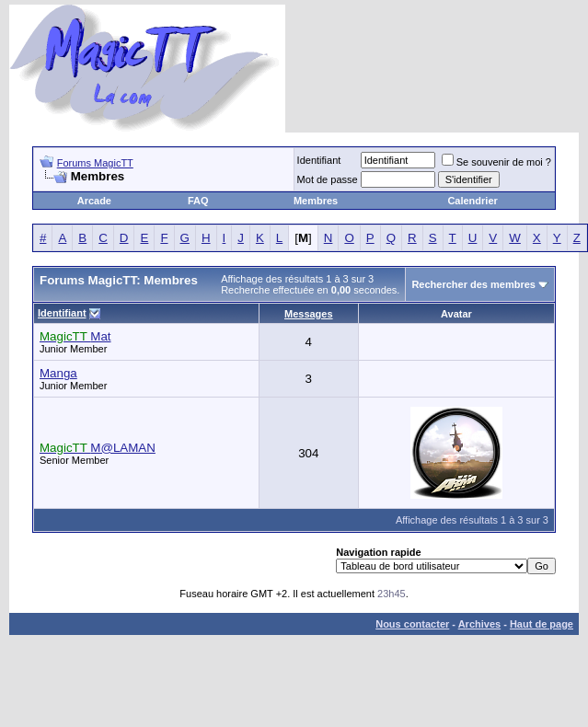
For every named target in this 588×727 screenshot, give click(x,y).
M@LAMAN (98, 448)
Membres (316, 201)
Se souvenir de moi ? (496, 162)
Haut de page (542, 624)
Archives (479, 624)
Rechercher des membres (473, 284)
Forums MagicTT (95, 163)
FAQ (198, 201)
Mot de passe (328, 179)
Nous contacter (412, 624)
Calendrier (472, 201)
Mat (75, 336)
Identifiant (319, 160)
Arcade (94, 201)
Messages (309, 314)
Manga (58, 373)
